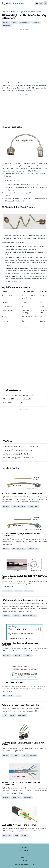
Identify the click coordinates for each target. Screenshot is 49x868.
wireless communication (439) (14, 446)
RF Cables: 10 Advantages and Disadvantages (22, 493)
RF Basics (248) (9, 399)
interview (16, 616)
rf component (33, 549)
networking (28, 798)
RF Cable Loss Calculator (13, 683)
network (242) (20, 450)
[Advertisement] (24, 55)
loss (18, 696)
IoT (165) (21, 403)
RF (13, 3)
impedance (29, 591)
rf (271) (36, 446)
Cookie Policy (24, 854)
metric (12, 716)
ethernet (6, 798)
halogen (24, 835)
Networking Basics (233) (25, 399)
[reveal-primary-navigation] (45, 3)
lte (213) (27, 454)
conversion (22, 716)
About (24, 847)
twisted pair (16, 798)
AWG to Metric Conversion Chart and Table (20, 705)
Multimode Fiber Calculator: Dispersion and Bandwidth (21, 644)
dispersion (17, 655)
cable (14, 22)
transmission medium (29, 755)
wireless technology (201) (12, 458)
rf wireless (7, 26)
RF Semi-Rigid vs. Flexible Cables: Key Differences (28, 12)
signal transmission (19, 506)
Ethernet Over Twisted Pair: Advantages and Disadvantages (21, 783)
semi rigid (36, 22)
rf (4, 696)
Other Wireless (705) (10, 395)
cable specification (19, 549)
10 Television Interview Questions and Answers (23, 600)
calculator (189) (28, 458)
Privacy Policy (24, 850)
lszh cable (7, 835)
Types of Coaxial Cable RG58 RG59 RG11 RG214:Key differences (24, 577)
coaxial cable (33, 506)
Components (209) (10, 403)
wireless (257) (8, 450)
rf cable (6, 22)
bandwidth (28, 655)
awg (5, 716)
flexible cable (25, 22)
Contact (24, 861)
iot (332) (29, 446)
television (6, 616)
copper (6, 755)
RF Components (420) (27, 395)
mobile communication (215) (13, 454)
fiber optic (7, 655)
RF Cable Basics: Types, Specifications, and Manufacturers (21, 535)
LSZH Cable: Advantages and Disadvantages (21, 825)
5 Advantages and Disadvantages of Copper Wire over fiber (23, 744)
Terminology (6, 12)
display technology (29, 616)
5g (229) (29, 450)
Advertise (25, 857)
